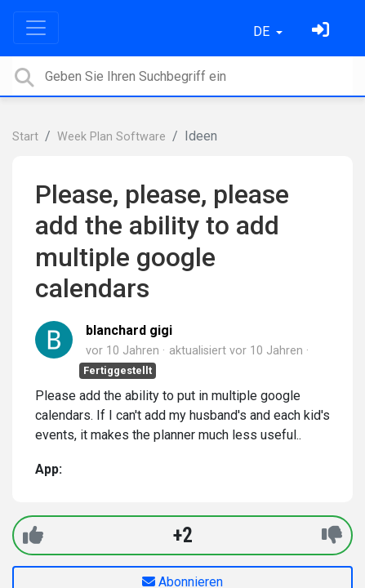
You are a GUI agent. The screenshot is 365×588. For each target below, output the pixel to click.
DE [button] (263, 31)
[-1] (332, 535)
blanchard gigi (129, 330)
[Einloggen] (323, 31)
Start (25, 137)
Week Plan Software (111, 137)
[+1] (33, 535)
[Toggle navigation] (36, 28)
